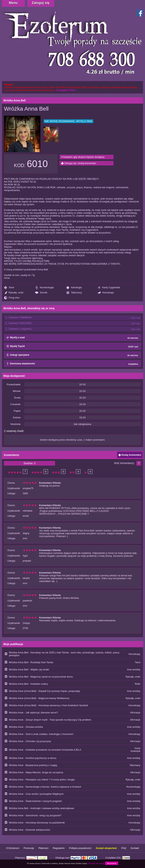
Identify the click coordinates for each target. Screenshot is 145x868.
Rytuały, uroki (14, 293)
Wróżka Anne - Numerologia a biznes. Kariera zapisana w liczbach (45, 787)
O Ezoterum (13, 848)
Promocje (29, 848)
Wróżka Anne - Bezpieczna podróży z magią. (33, 765)
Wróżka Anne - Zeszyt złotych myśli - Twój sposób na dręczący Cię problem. (50, 720)
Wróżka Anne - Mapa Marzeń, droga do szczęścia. (36, 772)
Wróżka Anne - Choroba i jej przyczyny (30, 741)
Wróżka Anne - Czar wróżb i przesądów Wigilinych (36, 794)
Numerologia (44, 288)
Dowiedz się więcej (96, 863)
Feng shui (12, 298)
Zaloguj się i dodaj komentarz (79, 163)
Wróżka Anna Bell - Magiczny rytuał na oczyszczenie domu (41, 677)
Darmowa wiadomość (72, 364)
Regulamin (59, 848)
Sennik (41, 293)
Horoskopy (106, 293)
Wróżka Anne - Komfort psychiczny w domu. (33, 758)
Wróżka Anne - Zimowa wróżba (26, 727)
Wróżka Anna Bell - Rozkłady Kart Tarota (31, 662)
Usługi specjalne (72, 355)
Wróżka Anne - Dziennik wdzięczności (30, 830)
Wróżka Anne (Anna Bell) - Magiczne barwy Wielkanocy (39, 698)
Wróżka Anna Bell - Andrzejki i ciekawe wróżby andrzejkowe (41, 808)
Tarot (9, 288)
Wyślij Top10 (72, 346)
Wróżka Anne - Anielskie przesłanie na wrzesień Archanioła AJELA (45, 750)
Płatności (44, 848)
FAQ (124, 848)
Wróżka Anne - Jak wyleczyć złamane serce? (33, 713)
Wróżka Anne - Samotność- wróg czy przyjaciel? (35, 815)
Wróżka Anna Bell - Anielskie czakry (28, 684)
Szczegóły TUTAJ (66, 90)
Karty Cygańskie (109, 288)
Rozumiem (112, 863)
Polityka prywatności (80, 848)
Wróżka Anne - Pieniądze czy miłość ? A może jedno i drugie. (42, 780)
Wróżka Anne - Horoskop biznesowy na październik (37, 823)
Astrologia (74, 288)
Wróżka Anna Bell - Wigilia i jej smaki (29, 670)
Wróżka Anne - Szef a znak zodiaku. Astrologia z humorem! (41, 734)
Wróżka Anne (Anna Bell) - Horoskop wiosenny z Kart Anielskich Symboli (48, 705)
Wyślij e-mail (72, 338)
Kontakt (135, 848)
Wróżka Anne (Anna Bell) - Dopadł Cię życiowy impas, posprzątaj (44, 691)
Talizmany (74, 293)
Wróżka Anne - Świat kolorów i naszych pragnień (35, 801)
